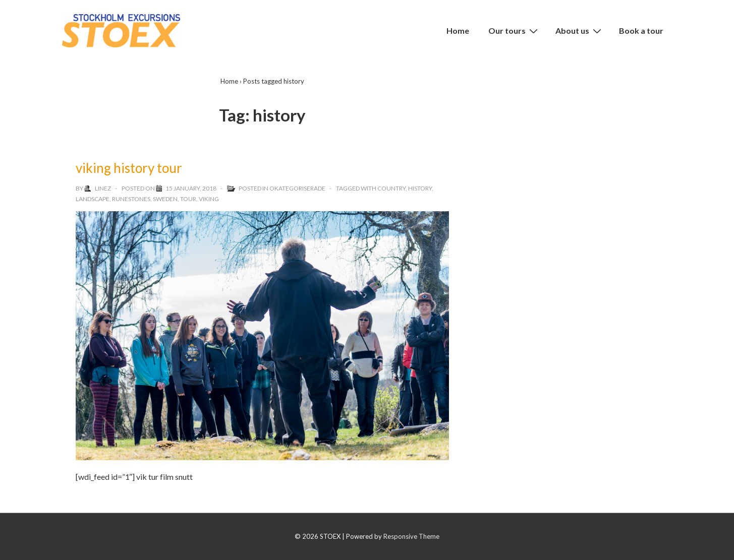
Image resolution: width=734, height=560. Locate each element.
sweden (165, 199)
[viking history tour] (191, 188)
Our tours (514, 30)
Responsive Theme (411, 536)
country (391, 188)
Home (458, 30)
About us (580, 30)
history (420, 188)
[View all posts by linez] (98, 188)
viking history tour (129, 168)
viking (209, 199)
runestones (131, 199)
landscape (93, 199)
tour (188, 199)
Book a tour (641, 30)
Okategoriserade (297, 188)
